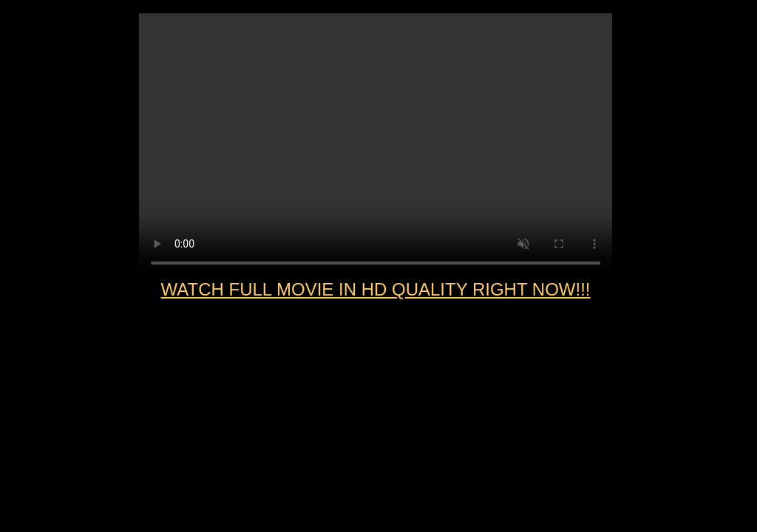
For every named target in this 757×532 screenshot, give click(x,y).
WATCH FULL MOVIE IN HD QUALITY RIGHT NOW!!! (376, 289)
